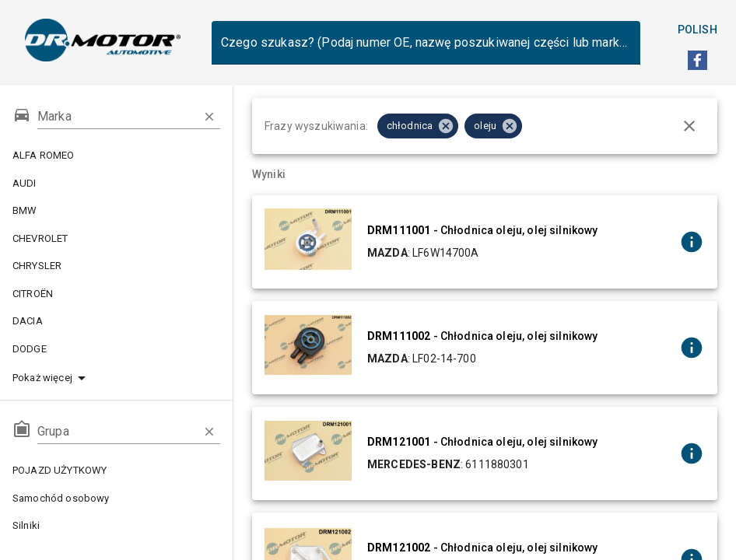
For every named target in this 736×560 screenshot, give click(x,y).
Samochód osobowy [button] (116, 499)
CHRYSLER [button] (116, 266)
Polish (697, 30)
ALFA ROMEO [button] (116, 156)
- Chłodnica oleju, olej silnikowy (482, 230)
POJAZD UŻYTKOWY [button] (116, 471)
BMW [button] (116, 211)
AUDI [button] (116, 184)
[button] (116, 378)
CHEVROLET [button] (116, 239)
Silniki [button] (116, 526)
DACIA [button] (116, 321)
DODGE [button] (116, 349)
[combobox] (426, 43)
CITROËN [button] (116, 294)
